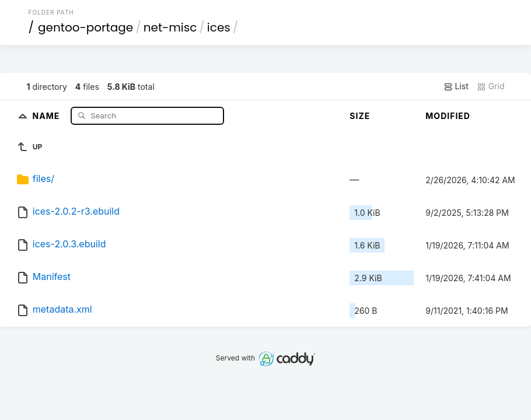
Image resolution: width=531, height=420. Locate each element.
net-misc (170, 27)
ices (219, 27)
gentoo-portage (85, 27)
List (456, 86)
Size (360, 116)
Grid (491, 86)
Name (48, 115)
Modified (448, 116)
